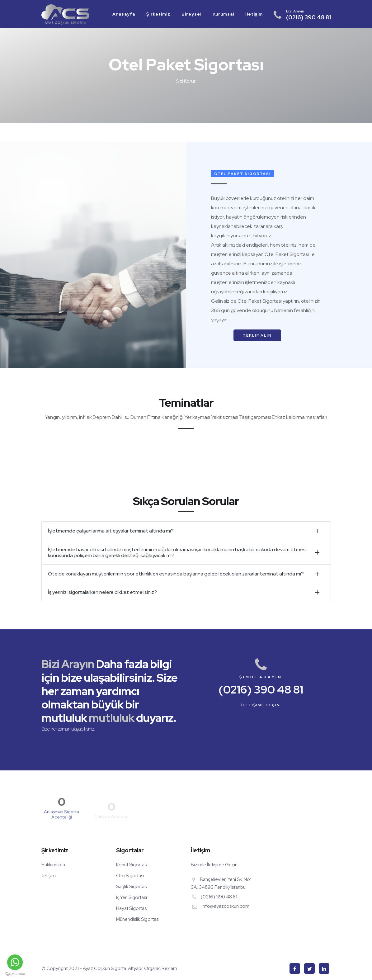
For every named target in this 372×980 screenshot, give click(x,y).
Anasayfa (124, 14)
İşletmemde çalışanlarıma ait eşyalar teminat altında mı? (111, 531)
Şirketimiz (158, 14)
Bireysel (191, 14)
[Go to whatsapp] (15, 962)
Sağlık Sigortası (132, 887)
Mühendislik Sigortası (138, 919)
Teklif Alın (257, 335)
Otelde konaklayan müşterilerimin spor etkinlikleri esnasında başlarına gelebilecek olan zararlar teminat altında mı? (176, 574)
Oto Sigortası (130, 876)
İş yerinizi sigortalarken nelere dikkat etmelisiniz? (102, 592)
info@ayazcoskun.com (226, 906)
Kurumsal (223, 14)
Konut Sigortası (132, 865)
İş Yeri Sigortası (132, 897)
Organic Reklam (160, 968)
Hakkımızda (53, 865)
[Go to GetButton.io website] (15, 974)
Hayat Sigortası (132, 908)
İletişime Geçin (261, 705)
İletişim (254, 14)
